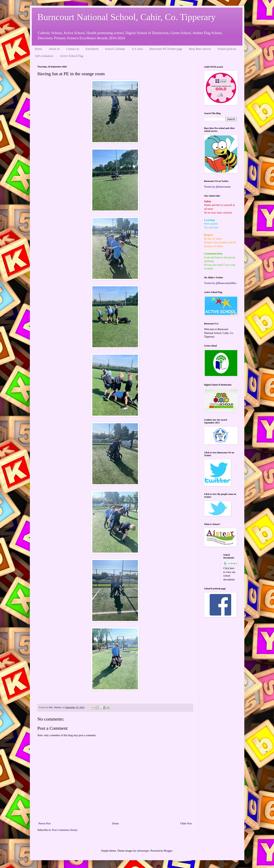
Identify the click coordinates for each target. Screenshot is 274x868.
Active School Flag (72, 56)
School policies (227, 49)
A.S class (137, 49)
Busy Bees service (200, 49)
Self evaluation (44, 56)
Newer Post (45, 824)
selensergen (143, 851)
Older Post (186, 824)
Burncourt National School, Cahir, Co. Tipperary (127, 17)
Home (39, 49)
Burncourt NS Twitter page (166, 49)
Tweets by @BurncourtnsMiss (220, 283)
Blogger (168, 851)
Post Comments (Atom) (65, 830)
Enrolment (92, 49)
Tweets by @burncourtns (217, 187)
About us (54, 49)
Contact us (73, 49)
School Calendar (115, 49)
